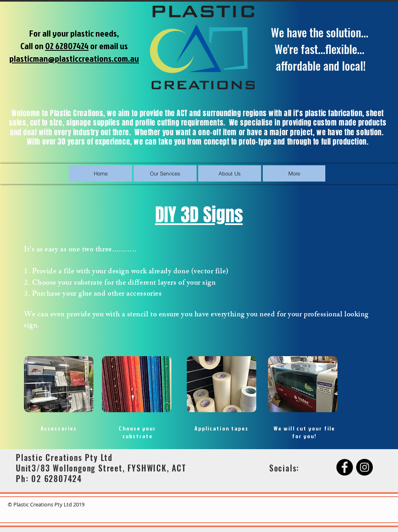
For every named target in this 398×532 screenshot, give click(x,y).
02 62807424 (67, 46)
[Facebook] (345, 467)
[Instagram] (364, 467)
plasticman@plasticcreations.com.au (74, 58)
